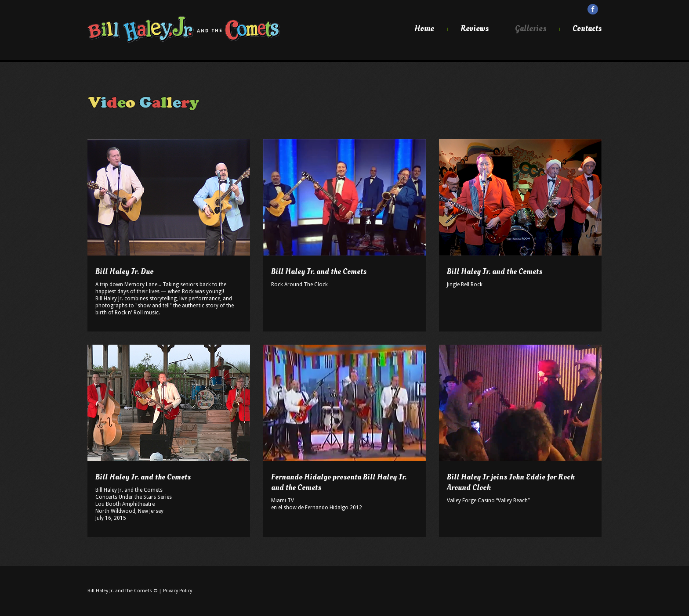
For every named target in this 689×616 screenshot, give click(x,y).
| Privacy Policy (175, 591)
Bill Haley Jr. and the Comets (319, 272)
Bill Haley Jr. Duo (124, 272)
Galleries (531, 29)
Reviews (475, 29)
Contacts (587, 29)
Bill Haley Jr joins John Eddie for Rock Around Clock (511, 482)
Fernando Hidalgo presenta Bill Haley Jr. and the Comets (339, 482)
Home (424, 29)
